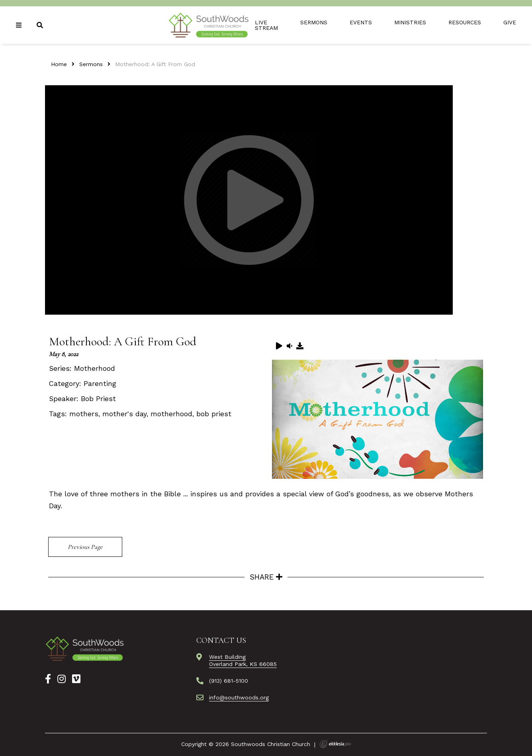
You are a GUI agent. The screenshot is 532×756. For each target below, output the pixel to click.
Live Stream (266, 25)
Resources (465, 22)
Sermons (314, 22)
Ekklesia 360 (335, 744)
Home (59, 64)
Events (361, 22)
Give (510, 22)
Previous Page (85, 547)
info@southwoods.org (239, 697)
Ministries (410, 22)
